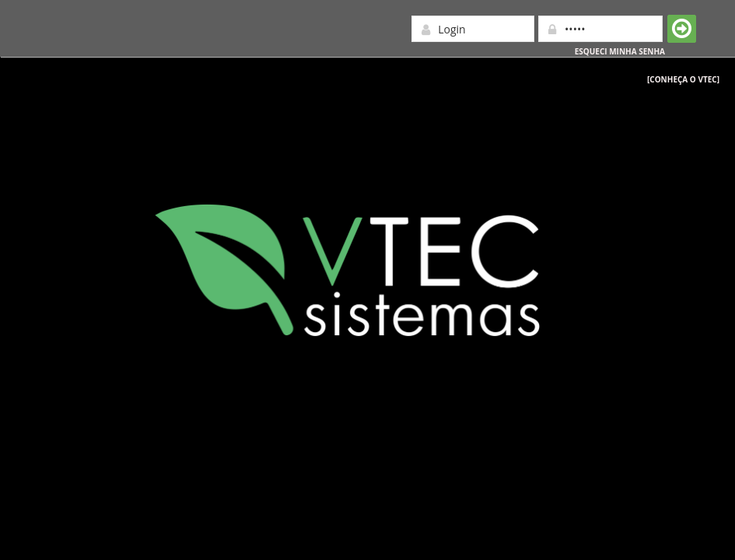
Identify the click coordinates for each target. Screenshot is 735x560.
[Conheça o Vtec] (683, 79)
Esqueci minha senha (620, 51)
